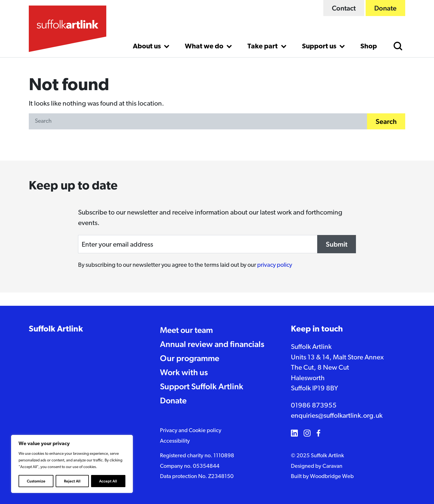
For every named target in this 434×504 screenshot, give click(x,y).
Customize (36, 481)
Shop (369, 47)
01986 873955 (314, 406)
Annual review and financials (212, 344)
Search (386, 121)
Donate (385, 8)
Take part (263, 47)
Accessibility (175, 441)
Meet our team (186, 330)
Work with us (184, 372)
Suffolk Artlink (56, 329)
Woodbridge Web (332, 477)
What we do (205, 47)
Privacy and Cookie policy (191, 431)
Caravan (332, 466)
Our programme (190, 358)
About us (148, 47)
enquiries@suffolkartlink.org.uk (337, 416)
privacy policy (275, 265)
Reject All (72, 481)
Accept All (108, 481)
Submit (337, 244)
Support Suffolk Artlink (202, 386)
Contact (344, 8)
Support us (320, 47)
